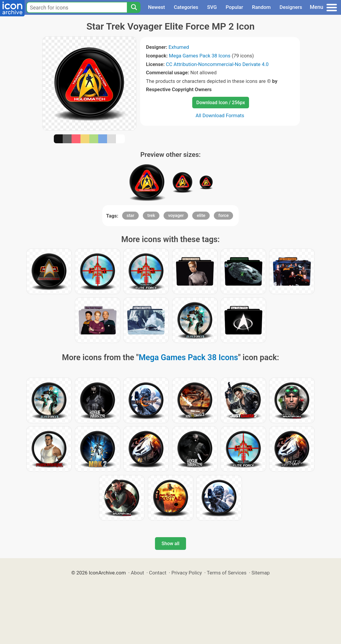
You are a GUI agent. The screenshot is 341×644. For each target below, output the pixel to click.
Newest (156, 7)
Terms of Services (227, 573)
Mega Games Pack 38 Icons (200, 56)
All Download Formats (220, 115)
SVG (212, 7)
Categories (186, 7)
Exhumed (179, 47)
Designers (291, 7)
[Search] (134, 7)
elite (201, 215)
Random (261, 7)
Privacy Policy (186, 573)
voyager (176, 215)
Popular (234, 7)
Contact (158, 573)
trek (151, 215)
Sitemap (261, 573)
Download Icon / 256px (221, 103)
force (223, 215)
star (130, 215)
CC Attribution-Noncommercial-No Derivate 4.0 (217, 64)
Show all (170, 544)
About (137, 573)
